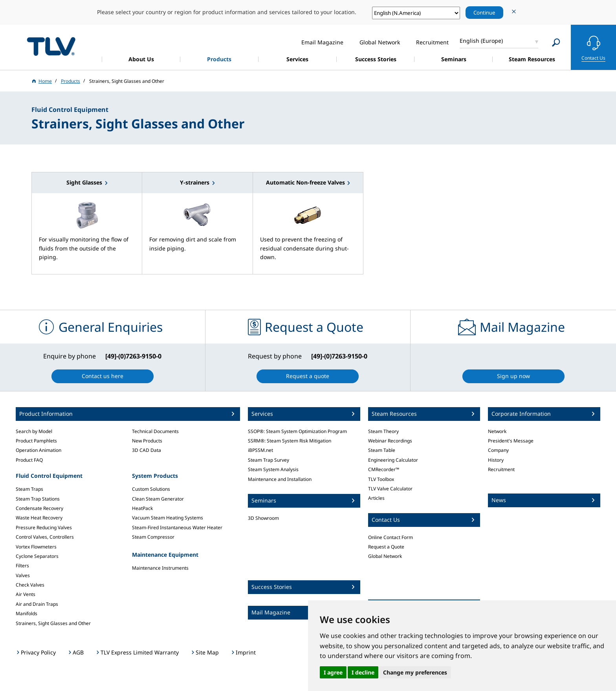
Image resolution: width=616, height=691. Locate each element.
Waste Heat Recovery (39, 518)
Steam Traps (29, 489)
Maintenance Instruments (160, 568)
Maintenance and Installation (280, 479)
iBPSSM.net (260, 450)
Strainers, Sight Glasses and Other (53, 623)
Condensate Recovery (39, 508)
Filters (22, 566)
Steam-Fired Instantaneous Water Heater (177, 527)
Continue (484, 13)
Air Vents (26, 594)
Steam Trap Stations (38, 499)
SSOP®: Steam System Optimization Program (297, 431)
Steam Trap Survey (269, 460)
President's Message (511, 441)
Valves (23, 575)
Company (498, 450)
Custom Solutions (151, 489)
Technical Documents (155, 431)
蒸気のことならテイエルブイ (51, 46)
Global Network (385, 556)
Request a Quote (386, 547)
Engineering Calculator (393, 460)
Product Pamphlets (36, 441)
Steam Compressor (153, 537)
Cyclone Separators (37, 556)
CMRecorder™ (384, 469)
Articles (376, 498)
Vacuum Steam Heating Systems (168, 518)
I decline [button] (363, 672)
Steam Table (382, 450)
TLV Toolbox (381, 479)
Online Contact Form (390, 537)
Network (497, 431)
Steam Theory (383, 431)
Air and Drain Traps (37, 604)
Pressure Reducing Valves (44, 527)
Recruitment (501, 469)
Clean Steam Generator (158, 499)
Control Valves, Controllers (45, 537)
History (496, 460)
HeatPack (142, 508)
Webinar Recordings (390, 441)
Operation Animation (38, 450)
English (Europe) (481, 41)
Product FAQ (29, 460)
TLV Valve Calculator (390, 489)
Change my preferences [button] (415, 672)
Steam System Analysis (273, 469)
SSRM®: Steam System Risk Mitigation (290, 441)
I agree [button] (333, 672)
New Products (147, 441)
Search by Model (34, 431)
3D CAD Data (147, 450)
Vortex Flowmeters (36, 547)
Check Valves (30, 585)
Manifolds (27, 613)
